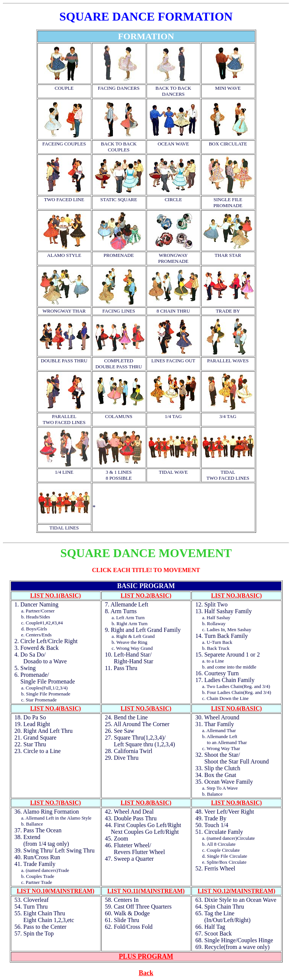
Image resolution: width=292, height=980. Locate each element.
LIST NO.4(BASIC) (56, 708)
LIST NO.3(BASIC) (237, 595)
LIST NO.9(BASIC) (237, 803)
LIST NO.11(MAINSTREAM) (146, 891)
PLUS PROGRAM (146, 956)
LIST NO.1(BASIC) (56, 595)
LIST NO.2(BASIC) (146, 595)
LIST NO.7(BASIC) (56, 803)
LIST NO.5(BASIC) (146, 708)
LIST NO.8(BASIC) (146, 803)
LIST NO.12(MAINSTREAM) (237, 891)
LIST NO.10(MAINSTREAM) (56, 891)
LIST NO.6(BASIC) (237, 708)
